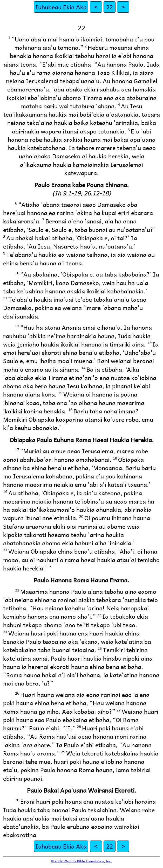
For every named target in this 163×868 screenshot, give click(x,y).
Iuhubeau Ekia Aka (61, 7)
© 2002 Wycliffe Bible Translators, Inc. (81, 861)
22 (110, 7)
